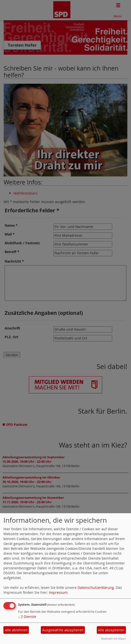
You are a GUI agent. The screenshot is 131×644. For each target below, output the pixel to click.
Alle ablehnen (16, 630)
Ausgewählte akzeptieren (63, 630)
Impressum (58, 592)
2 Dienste (27, 617)
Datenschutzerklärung (96, 588)
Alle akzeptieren (111, 630)
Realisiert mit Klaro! (113, 639)
